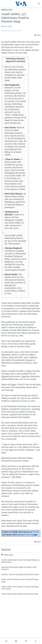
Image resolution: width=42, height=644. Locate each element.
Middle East (7, 10)
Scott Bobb (8, 26)
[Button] (37, 35)
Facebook (28, 535)
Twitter (36, 532)
